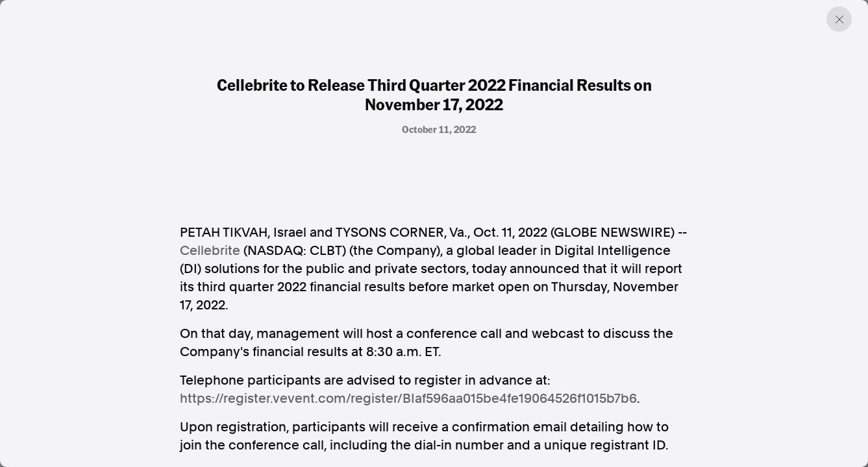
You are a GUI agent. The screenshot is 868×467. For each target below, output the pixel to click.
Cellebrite (210, 250)
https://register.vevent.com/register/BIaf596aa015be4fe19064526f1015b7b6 (408, 398)
